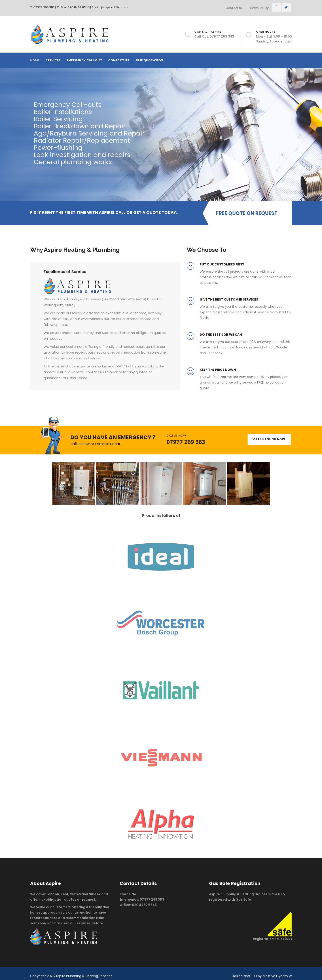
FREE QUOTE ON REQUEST (247, 213)
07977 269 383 (186, 442)
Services (53, 60)
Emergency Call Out (84, 60)
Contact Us (234, 8)
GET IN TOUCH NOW (269, 439)
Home (35, 60)
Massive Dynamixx (277, 976)
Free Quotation (149, 60)
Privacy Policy (259, 8)
